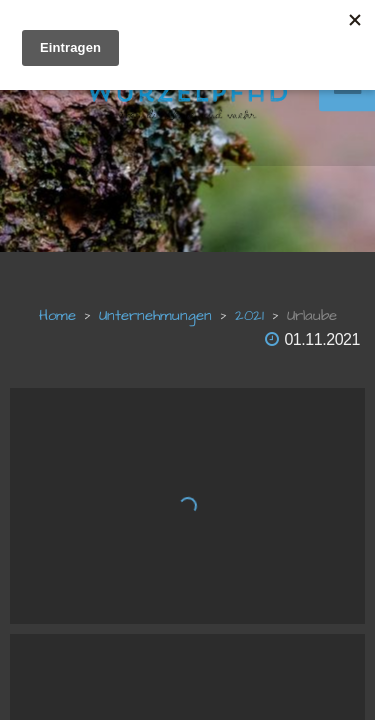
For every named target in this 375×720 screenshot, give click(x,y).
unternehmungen (155, 315)
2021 (249, 315)
